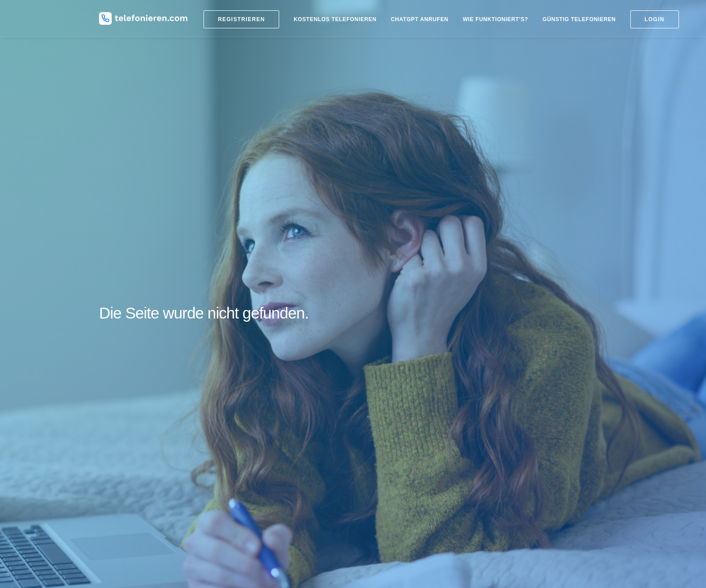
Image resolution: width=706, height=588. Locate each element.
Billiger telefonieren (388, 384)
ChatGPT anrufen (420, 19)
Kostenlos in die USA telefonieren (408, 450)
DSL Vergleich (512, 406)
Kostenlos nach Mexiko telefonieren (411, 461)
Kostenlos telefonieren (335, 19)
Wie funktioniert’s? (496, 19)
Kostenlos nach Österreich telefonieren (415, 472)
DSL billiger (508, 395)
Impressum (508, 471)
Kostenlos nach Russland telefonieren (414, 428)
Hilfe (498, 460)
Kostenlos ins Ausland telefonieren (409, 395)
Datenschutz (510, 482)
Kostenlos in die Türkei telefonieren (410, 439)
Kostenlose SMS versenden (531, 373)
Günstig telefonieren (579, 19)
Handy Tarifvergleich (521, 384)
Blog (270, 365)
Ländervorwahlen (385, 373)
